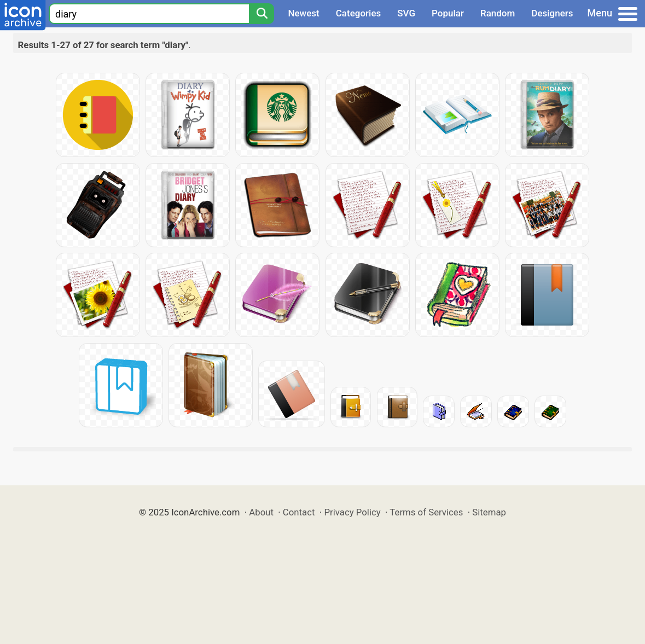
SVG (406, 13)
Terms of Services (426, 512)
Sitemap (489, 512)
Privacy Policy (352, 512)
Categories (359, 13)
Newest (303, 13)
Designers (552, 13)
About (261, 512)
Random (498, 13)
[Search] (262, 14)
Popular (448, 13)
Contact (299, 512)
